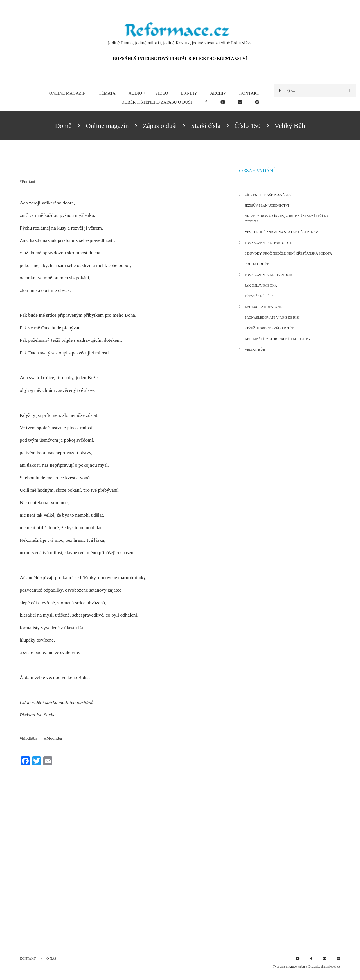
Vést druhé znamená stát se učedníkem (282, 232)
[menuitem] (206, 102)
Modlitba (30, 738)
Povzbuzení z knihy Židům (268, 275)
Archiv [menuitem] (218, 93)
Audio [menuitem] (135, 93)
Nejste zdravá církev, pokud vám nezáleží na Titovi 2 (287, 219)
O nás (51, 959)
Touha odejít (257, 264)
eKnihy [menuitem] (189, 93)
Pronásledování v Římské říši (272, 318)
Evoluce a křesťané (263, 307)
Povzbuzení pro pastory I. (268, 243)
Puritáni (29, 181)
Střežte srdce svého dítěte (270, 328)
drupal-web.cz (331, 966)
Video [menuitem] (162, 93)
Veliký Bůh (255, 350)
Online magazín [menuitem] (67, 93)
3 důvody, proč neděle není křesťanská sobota (288, 253)
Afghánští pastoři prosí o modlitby (278, 339)
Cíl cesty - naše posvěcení (269, 195)
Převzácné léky (260, 296)
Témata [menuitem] (107, 93)
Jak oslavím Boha (261, 286)
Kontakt (28, 959)
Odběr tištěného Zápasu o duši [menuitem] (157, 102)
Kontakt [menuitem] (249, 93)
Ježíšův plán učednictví (267, 206)
